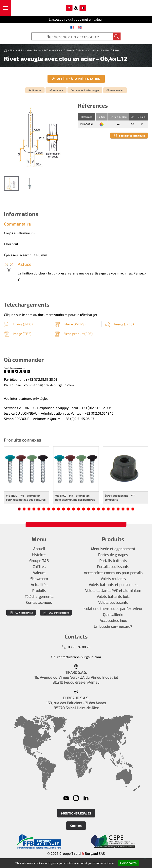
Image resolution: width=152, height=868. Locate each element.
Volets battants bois (113, 597)
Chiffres (39, 567)
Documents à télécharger (85, 90)
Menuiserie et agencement (113, 549)
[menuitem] (72, 27)
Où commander (115, 90)
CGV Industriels (21, 613)
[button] (5, 8)
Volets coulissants (113, 603)
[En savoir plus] (39, 841)
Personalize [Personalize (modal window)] (128, 863)
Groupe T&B (39, 561)
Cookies (76, 825)
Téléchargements (39, 597)
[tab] (11, 184)
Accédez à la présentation (76, 79)
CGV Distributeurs (56, 613)
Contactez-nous (39, 603)
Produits (39, 591)
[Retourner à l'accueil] (76, 8)
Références (35, 90)
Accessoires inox (113, 621)
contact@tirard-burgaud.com (76, 657)
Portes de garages (113, 555)
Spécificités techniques (129, 136)
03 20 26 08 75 (76, 647)
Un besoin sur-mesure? (113, 627)
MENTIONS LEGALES (76, 813)
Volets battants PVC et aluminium (113, 591)
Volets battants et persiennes (113, 585)
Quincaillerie (113, 615)
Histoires (39, 555)
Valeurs (39, 573)
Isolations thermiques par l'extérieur (113, 609)
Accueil (39, 549)
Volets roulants (113, 579)
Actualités (39, 585)
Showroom (39, 579)
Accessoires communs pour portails (113, 573)
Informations (56, 90)
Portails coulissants (113, 567)
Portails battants (113, 561)
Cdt (133, 117)
